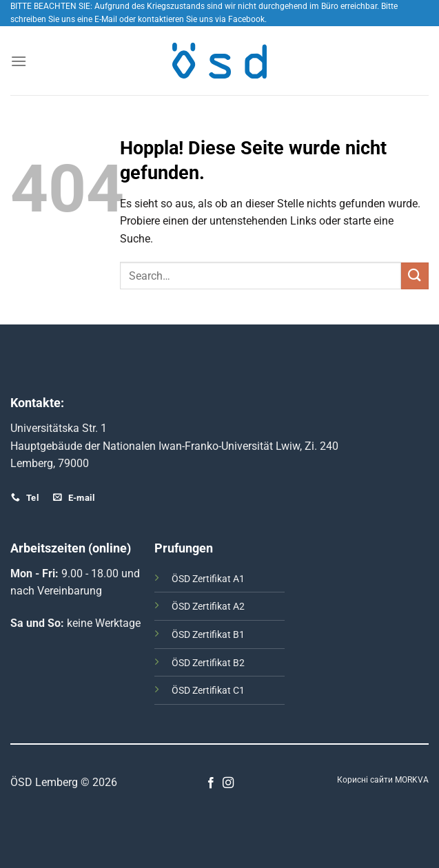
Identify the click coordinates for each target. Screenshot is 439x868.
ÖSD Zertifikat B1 (208, 635)
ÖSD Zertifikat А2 (208, 607)
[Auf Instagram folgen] (228, 783)
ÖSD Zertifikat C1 (208, 691)
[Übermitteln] (415, 276)
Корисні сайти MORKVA (383, 780)
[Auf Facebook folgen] (211, 783)
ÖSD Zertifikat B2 (208, 663)
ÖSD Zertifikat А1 (208, 579)
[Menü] (19, 61)
